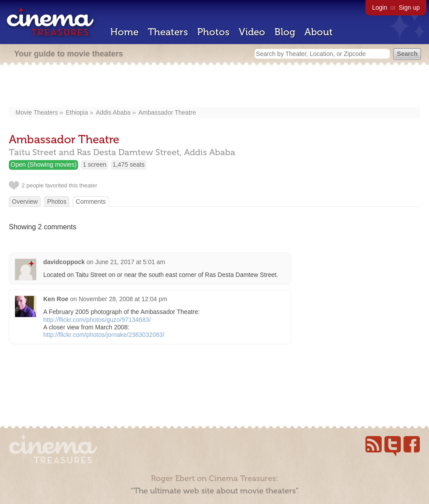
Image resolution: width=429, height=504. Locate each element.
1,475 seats (128, 164)
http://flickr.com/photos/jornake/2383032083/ (104, 335)
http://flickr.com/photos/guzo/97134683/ (97, 320)
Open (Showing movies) (43, 164)
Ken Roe (56, 299)
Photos (213, 32)
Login (380, 7)
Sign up (409, 7)
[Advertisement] (215, 87)
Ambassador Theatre (167, 112)
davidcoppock (64, 262)
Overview (25, 202)
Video (252, 32)
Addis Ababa (113, 112)
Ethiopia (77, 112)
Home (124, 32)
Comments (91, 202)
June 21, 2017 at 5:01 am (130, 262)
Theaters (168, 32)
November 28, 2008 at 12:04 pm (123, 299)
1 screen (94, 164)
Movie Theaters (37, 112)
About (319, 32)
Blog (285, 32)
